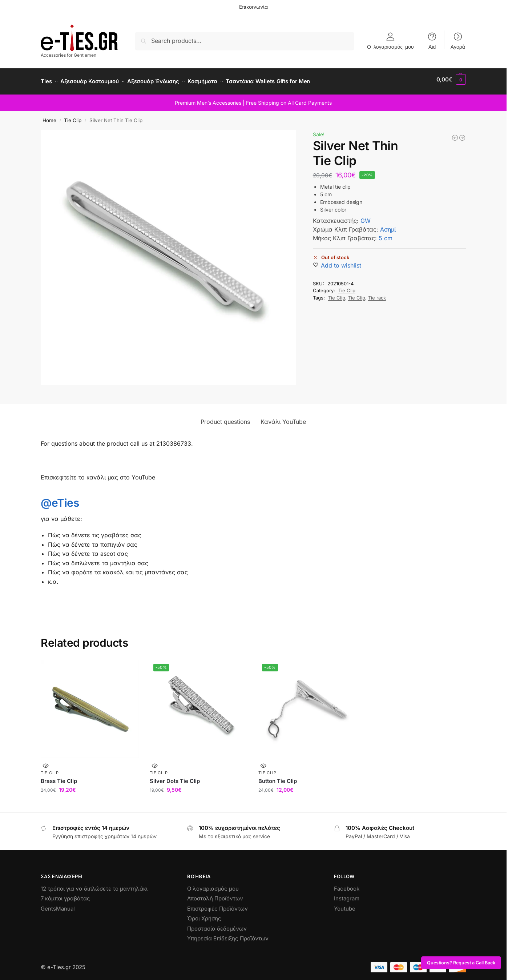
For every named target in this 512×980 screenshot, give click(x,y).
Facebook (347, 884)
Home (49, 116)
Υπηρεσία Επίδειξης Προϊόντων (228, 934)
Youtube (345, 904)
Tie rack (377, 294)
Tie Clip (73, 116)
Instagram (347, 894)
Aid (432, 47)
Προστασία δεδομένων (217, 924)
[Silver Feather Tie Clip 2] (455, 134)
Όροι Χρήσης (204, 914)
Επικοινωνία (253, 7)
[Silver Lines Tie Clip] (462, 134)
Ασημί (388, 225)
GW (366, 217)
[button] (451, 80)
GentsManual (58, 904)
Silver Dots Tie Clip (175, 777)
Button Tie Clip (278, 777)
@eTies (60, 499)
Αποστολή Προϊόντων (215, 894)
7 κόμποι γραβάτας (65, 894)
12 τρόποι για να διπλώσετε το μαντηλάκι (94, 884)
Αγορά (458, 47)
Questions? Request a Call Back (461, 963)
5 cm (386, 234)
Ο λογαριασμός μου (390, 47)
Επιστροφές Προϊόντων (217, 904)
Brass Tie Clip (59, 777)
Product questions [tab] (225, 418)
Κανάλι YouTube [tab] (283, 418)
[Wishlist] (341, 261)
